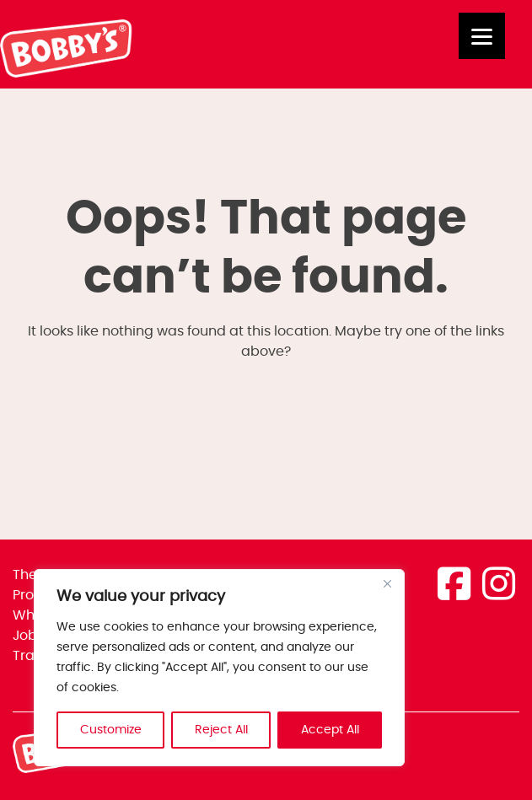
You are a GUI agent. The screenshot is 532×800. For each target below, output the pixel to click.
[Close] (387, 583)
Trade (32, 656)
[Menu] (482, 36)
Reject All (221, 730)
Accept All (330, 730)
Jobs (28, 636)
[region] (219, 668)
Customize (111, 730)
